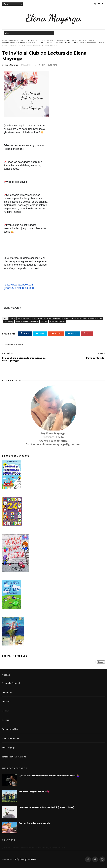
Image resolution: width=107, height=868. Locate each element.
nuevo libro (54, 322)
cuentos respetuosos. (27, 43)
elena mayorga (46, 43)
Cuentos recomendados (78, 318)
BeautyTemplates (28, 859)
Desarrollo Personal (11, 683)
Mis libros (91, 43)
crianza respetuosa (66, 41)
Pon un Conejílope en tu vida (34, 823)
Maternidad (79, 43)
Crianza (13, 41)
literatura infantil (63, 43)
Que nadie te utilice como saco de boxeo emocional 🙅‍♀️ (49, 776)
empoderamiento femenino (14, 757)
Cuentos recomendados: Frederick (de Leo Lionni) (46, 807)
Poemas (13, 45)
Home (5, 41)
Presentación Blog (10, 729)
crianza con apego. (27, 41)
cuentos (81, 41)
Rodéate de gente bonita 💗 (34, 791)
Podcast (6, 711)
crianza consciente (46, 41)
